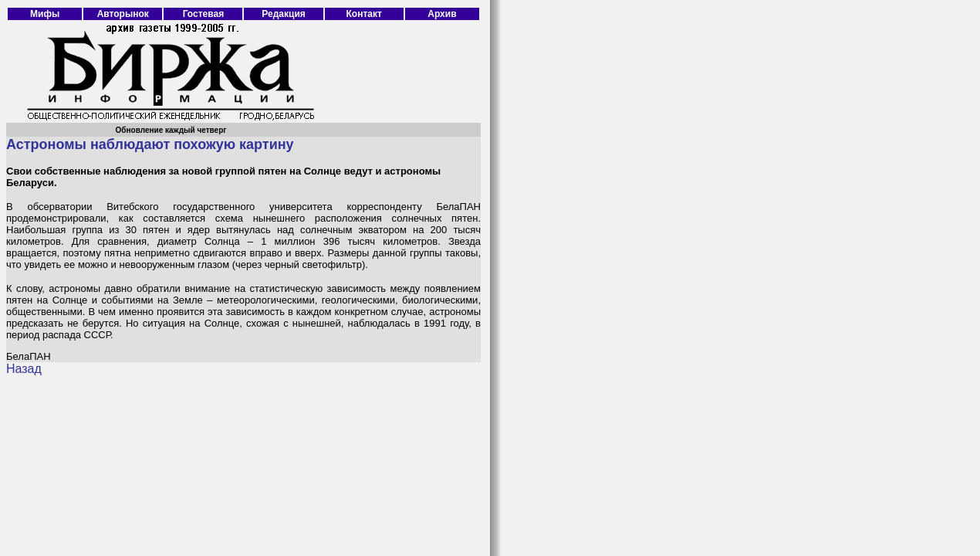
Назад (24, 369)
